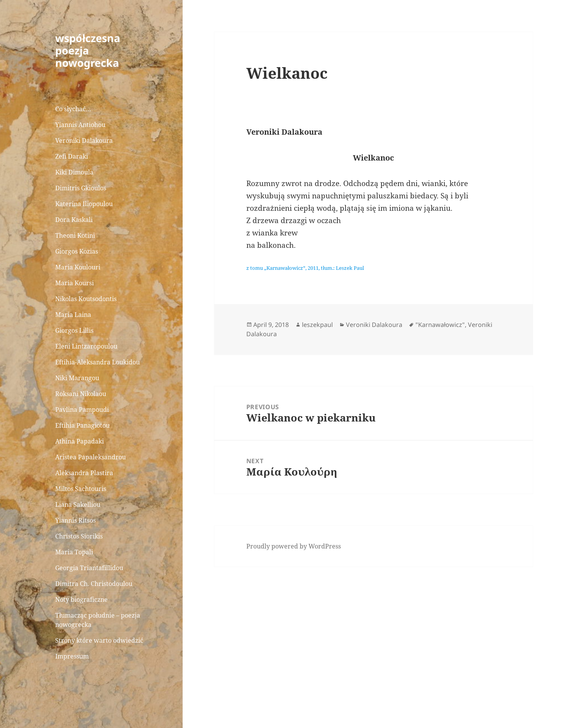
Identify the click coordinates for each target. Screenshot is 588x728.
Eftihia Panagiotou (82, 425)
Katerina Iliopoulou (84, 204)
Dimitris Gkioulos (81, 188)
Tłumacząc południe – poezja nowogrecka (98, 620)
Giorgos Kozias (77, 251)
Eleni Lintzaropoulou (86, 346)
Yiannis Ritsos (75, 520)
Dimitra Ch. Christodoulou (94, 584)
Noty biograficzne (81, 599)
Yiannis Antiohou (80, 125)
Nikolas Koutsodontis (86, 299)
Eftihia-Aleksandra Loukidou (98, 362)
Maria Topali (74, 552)
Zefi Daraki (72, 156)
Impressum (72, 656)
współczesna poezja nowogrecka (88, 50)
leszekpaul (317, 325)
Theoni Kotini (75, 235)
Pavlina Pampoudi (82, 410)
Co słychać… (73, 109)
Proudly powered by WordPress (294, 546)
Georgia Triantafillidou (89, 568)
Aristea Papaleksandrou (91, 457)
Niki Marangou (77, 378)
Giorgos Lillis (74, 330)
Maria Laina (73, 315)
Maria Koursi (75, 283)
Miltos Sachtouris (81, 489)
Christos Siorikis (79, 536)
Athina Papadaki (80, 441)
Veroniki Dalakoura (84, 141)
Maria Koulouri (78, 267)
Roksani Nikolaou (81, 394)
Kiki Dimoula (74, 172)
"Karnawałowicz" (440, 325)
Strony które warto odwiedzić (99, 640)
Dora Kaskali (74, 220)
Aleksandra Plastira (84, 473)
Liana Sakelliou (78, 505)
